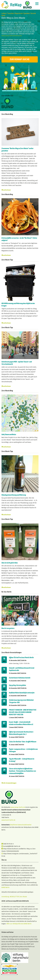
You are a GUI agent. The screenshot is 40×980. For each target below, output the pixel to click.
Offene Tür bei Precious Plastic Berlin (21, 658)
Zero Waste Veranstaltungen (12, 653)
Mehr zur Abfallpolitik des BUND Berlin (19, 924)
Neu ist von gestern (8, 628)
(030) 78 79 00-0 (8, 844)
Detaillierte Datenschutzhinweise (21, 825)
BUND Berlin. (6, 887)
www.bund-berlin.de (8, 820)
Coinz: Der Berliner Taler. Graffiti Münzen (23, 742)
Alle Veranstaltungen (10, 783)
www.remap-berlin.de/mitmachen (12, 36)
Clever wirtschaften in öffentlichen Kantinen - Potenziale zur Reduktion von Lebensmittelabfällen (22, 771)
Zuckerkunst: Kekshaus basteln (20, 678)
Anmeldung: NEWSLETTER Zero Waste (14, 897)
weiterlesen (7, 190)
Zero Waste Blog (7, 114)
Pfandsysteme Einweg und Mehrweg (14, 495)
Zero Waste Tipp (7, 260)
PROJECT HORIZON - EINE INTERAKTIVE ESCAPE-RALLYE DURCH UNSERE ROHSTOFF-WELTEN (23, 712)
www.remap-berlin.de (18, 807)
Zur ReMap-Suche (20, 59)
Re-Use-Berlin (6, 592)
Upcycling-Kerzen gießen (17, 685)
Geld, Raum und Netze (9, 435)
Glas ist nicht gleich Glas (10, 563)
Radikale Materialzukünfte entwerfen (22, 693)
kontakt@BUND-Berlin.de (11, 846)
